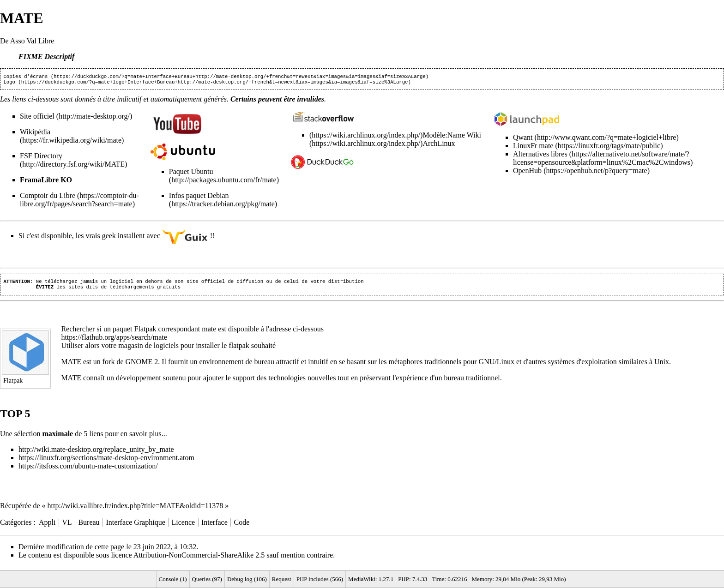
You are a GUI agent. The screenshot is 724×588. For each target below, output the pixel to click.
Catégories (16, 526)
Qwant (523, 139)
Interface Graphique (135, 526)
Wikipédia (35, 134)
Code (242, 526)
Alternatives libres (540, 156)
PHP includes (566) (320, 579)
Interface (214, 526)
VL (67, 526)
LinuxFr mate (533, 147)
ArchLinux (439, 145)
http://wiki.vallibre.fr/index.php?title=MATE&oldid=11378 (136, 509)
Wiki (473, 137)
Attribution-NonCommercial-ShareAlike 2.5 (199, 559)
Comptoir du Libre (48, 197)
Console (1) (173, 579)
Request (282, 579)
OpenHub (527, 172)
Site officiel (37, 118)
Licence (184, 526)
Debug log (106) (247, 579)
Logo (9, 84)
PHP (404, 579)
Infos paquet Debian (199, 197)
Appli (47, 526)
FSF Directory (41, 158)
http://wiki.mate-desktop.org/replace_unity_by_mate (96, 453)
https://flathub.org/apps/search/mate (114, 341)
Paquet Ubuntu (191, 173)
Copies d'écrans (25, 77)
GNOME (139, 365)
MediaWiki (362, 579)
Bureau (89, 526)
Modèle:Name (444, 137)
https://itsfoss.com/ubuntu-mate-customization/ (88, 470)
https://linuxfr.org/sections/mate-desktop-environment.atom (106, 461)
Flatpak (145, 333)
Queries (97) (207, 579)
